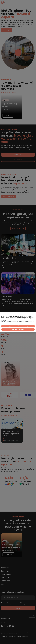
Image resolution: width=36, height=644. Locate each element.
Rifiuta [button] (10, 326)
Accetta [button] (26, 326)
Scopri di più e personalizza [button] (18, 329)
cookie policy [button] (4, 320)
